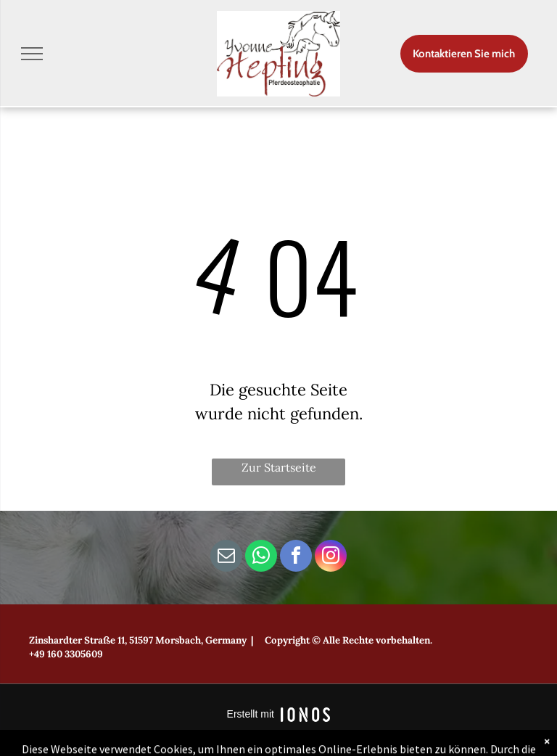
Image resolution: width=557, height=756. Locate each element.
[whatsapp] (261, 558)
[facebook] (296, 558)
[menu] (32, 54)
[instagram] (331, 558)
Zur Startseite (279, 467)
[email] (226, 558)
